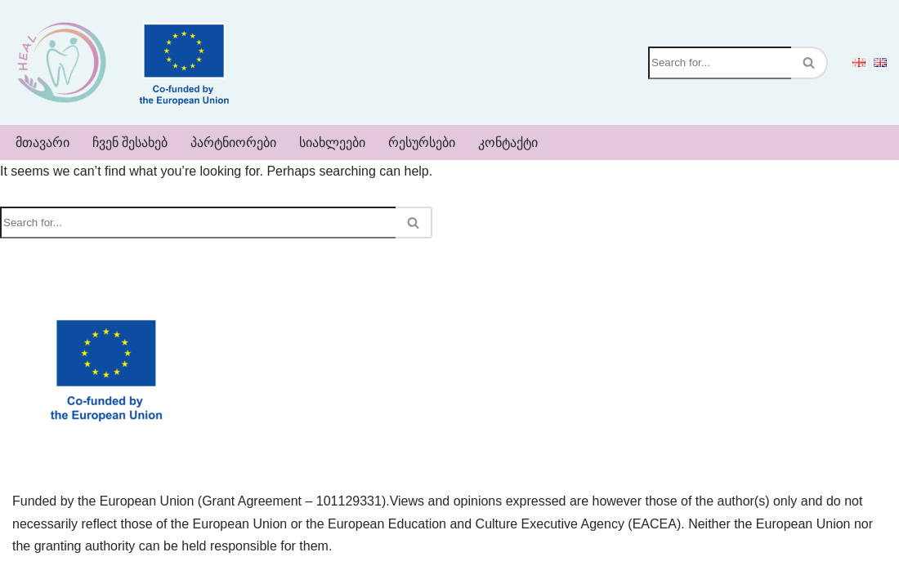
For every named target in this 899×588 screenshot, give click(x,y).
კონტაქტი (508, 143)
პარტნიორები (233, 143)
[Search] (720, 63)
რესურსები (422, 143)
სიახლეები (332, 143)
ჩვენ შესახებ (130, 143)
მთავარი (42, 143)
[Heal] (61, 62)
